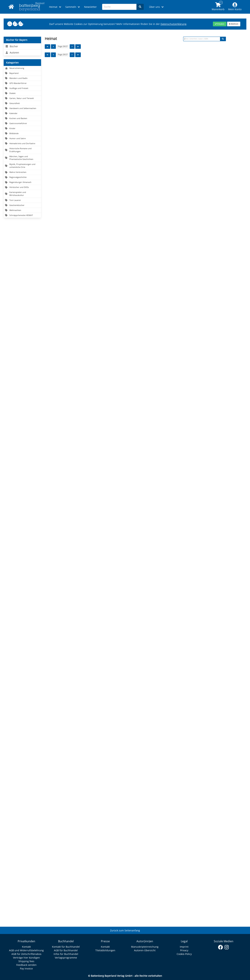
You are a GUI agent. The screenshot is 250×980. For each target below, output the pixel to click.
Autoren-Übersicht (145, 950)
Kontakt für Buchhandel (66, 947)
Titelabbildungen (105, 950)
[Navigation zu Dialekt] (22, 93)
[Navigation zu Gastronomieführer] (22, 123)
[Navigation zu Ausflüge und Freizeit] (22, 88)
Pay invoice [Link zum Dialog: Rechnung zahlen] (26, 968)
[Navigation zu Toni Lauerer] (22, 200)
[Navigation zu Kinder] (22, 128)
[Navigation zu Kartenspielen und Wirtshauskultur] (22, 194)
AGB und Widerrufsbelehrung (26, 950)
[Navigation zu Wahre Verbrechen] (22, 172)
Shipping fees (26, 961)
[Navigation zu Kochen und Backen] (22, 118)
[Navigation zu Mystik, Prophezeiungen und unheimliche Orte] (22, 166)
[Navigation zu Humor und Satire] (22, 139)
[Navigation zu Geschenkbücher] (22, 205)
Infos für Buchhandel (66, 954)
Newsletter (90, 7)
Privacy (184, 950)
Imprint (184, 947)
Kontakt (26, 947)
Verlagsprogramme (66, 958)
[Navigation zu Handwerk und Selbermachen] (22, 108)
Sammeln (71, 7)
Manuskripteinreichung (145, 947)
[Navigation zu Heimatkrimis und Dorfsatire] (22, 144)
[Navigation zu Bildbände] (22, 134)
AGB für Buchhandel (66, 950)
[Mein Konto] (235, 7)
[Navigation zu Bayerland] (22, 73)
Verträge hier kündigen (26, 958)
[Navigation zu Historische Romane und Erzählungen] (22, 150)
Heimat (53, 7)
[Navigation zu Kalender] (22, 113)
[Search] (140, 7)
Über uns (154, 7)
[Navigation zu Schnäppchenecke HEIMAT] (22, 215)
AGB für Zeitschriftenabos (26, 954)
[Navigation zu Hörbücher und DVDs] (22, 188)
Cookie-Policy (184, 954)
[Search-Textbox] (119, 7)
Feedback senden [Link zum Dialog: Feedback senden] (26, 965)
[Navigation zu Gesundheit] (22, 103)
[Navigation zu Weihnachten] (22, 210)
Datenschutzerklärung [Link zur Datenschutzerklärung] (173, 24)
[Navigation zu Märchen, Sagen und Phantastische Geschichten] (22, 158)
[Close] (220, 24)
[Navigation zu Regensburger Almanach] (22, 182)
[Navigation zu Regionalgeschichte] (22, 177)
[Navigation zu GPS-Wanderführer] (22, 83)
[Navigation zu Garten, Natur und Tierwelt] (22, 98)
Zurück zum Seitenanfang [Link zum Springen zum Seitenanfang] (125, 930)
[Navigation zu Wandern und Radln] (22, 78)
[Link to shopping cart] (218, 7)
